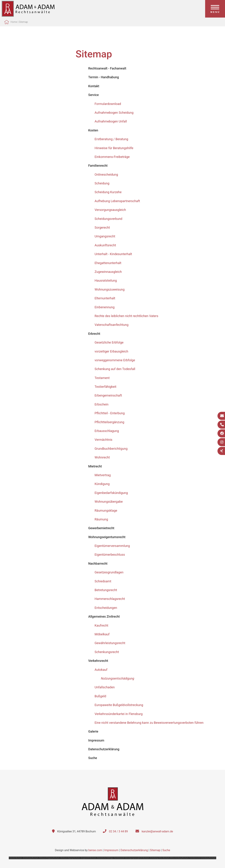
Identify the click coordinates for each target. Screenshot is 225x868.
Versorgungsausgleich (110, 210)
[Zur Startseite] (28, 16)
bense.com (95, 850)
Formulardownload (108, 104)
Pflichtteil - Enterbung (110, 413)
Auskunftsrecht (105, 245)
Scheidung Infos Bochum (160, 858)
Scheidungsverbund (108, 219)
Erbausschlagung (107, 431)
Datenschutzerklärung (134, 850)
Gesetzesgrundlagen (109, 572)
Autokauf (101, 670)
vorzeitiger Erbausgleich (111, 351)
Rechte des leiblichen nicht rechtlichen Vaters (126, 316)
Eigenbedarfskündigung (111, 493)
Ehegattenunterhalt (108, 263)
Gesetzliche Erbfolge (109, 342)
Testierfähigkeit (105, 387)
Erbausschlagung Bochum (49, 858)
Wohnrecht (102, 457)
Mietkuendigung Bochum (70, 858)
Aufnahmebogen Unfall (111, 121)
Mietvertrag (103, 475)
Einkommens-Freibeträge (112, 157)
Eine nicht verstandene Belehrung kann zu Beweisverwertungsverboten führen (149, 723)
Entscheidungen (106, 608)
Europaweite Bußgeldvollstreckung (119, 705)
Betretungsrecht (106, 590)
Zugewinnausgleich (108, 272)
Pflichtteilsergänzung (109, 422)
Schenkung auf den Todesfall (115, 369)
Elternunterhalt (105, 298)
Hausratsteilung (106, 280)
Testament (102, 378)
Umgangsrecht (105, 236)
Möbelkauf (102, 634)
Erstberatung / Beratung (111, 139)
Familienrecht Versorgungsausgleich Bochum (131, 858)
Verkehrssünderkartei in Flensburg (119, 714)
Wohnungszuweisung (110, 289)
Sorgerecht (102, 227)
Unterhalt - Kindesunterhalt (113, 254)
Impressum (111, 850)
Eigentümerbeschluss (110, 555)
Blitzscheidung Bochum (180, 858)
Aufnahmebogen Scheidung (114, 113)
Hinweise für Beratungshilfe (114, 148)
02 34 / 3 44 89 (118, 831)
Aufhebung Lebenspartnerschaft (117, 201)
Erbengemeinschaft (108, 395)
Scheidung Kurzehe (108, 192)
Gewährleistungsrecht (110, 643)
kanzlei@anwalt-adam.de (157, 831)
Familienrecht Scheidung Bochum (203, 858)
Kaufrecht (101, 625)
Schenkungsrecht (107, 652)
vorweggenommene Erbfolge (115, 360)
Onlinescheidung (106, 174)
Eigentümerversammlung (112, 546)
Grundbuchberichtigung (111, 449)
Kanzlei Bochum (16, 858)
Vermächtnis (103, 440)
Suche (166, 850)
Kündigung (102, 484)
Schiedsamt (103, 581)
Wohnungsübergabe (109, 502)
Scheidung (102, 183)
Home (14, 22)
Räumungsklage (106, 511)
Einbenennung (105, 307)
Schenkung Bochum (31, 858)
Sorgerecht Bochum (88, 858)
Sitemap (23, 22)
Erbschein (102, 404)
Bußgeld (100, 696)
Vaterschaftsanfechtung (112, 325)
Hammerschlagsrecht (110, 599)
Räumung (101, 519)
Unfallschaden (105, 687)
